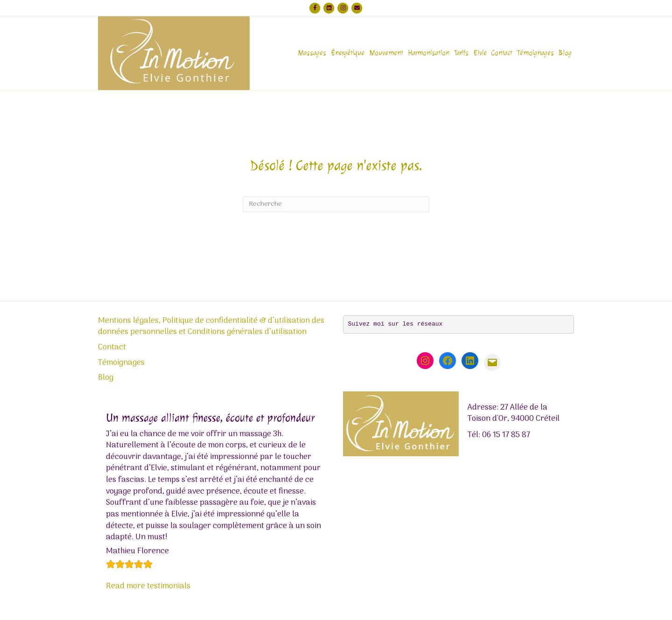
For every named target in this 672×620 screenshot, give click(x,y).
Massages (312, 53)
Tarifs (461, 53)
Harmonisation (429, 53)
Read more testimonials (148, 586)
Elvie (480, 53)
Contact (502, 53)
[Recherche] (336, 204)
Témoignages (535, 53)
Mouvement (386, 53)
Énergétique (348, 53)
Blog (565, 53)
